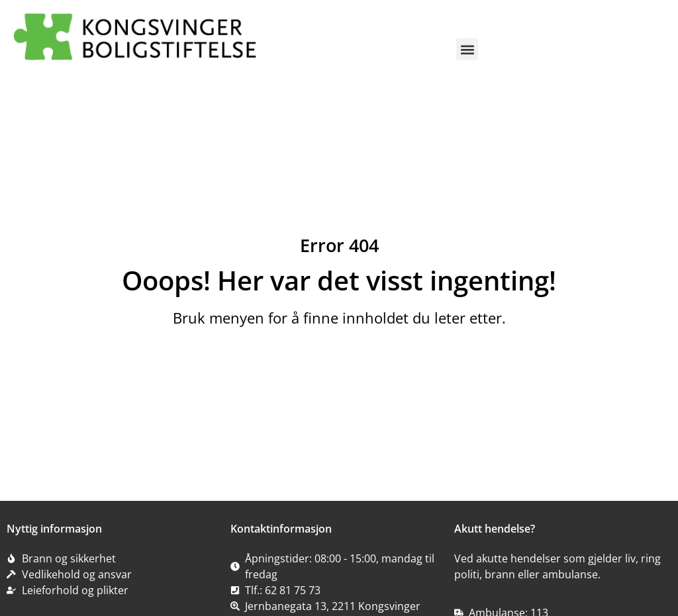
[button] (467, 49)
